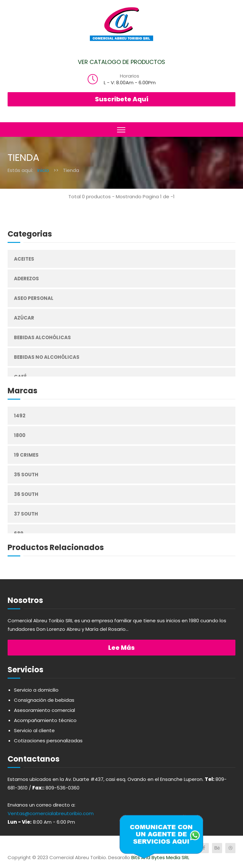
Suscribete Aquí (122, 99)
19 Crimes (26, 455)
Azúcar (24, 318)
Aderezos (26, 279)
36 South (26, 494)
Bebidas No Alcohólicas (47, 357)
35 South (26, 475)
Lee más (121, 648)
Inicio (43, 170)
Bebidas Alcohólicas (42, 337)
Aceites (24, 259)
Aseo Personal (34, 298)
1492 (20, 416)
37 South (26, 514)
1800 (20, 435)
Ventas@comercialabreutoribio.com (51, 813)
